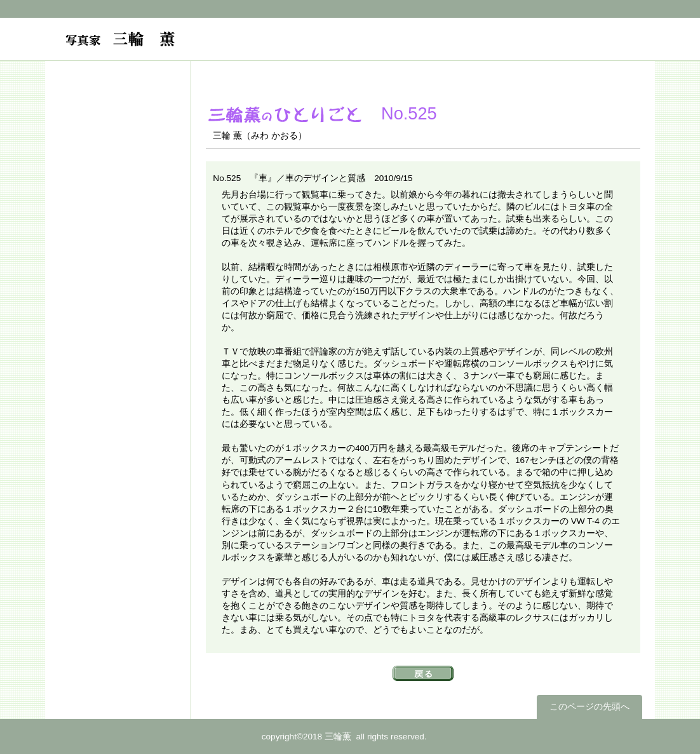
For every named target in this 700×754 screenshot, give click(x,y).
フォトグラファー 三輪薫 (196, 46)
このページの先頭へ (589, 707)
